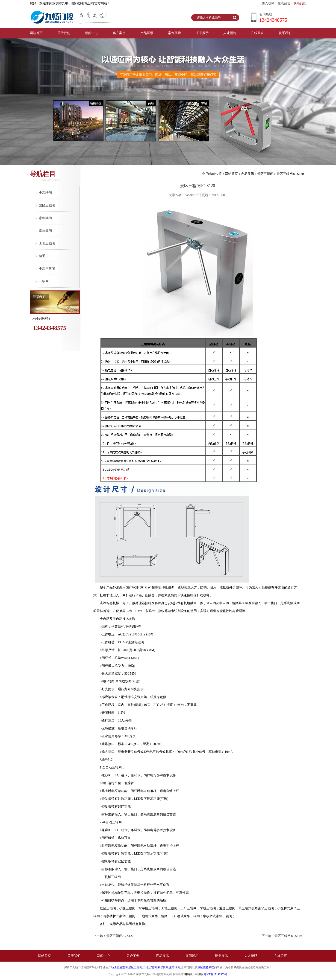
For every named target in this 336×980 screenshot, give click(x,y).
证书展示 (202, 33)
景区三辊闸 (47, 205)
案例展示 (174, 33)
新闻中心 (91, 33)
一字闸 (44, 281)
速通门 (44, 256)
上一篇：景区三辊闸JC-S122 (113, 936)
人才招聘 (230, 33)
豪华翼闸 (45, 231)
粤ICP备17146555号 (216, 974)
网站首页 (36, 33)
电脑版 (189, 974)
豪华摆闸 (45, 218)
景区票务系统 (206, 967)
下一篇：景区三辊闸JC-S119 (282, 936)
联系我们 (300, 3)
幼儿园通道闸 (119, 967)
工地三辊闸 (47, 243)
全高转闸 (45, 193)
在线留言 (284, 3)
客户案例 (119, 33)
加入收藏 (268, 3)
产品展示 (147, 33)
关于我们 (64, 33)
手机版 (199, 974)
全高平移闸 (47, 269)
